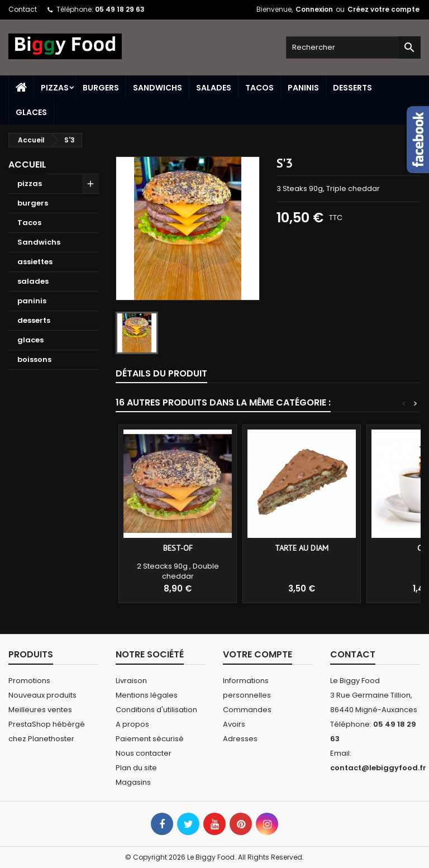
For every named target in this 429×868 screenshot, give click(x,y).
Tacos (259, 88)
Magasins (133, 782)
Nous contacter (144, 753)
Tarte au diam (302, 548)
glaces (31, 112)
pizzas (55, 88)
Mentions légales (147, 695)
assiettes (35, 262)
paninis (303, 88)
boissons (34, 359)
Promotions (29, 681)
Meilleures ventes (40, 710)
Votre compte (258, 654)
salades (214, 88)
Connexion (314, 9)
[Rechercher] (353, 47)
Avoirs (234, 724)
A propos (132, 724)
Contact (23, 9)
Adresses (240, 739)
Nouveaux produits (42, 695)
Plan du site (136, 768)
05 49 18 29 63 (120, 9)
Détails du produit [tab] (161, 373)
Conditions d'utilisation (156, 710)
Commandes (247, 710)
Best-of (178, 548)
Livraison (131, 681)
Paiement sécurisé (150, 739)
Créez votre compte (383, 9)
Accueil (27, 164)
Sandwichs (158, 88)
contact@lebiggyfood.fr (378, 768)
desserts (352, 88)
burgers (101, 88)
